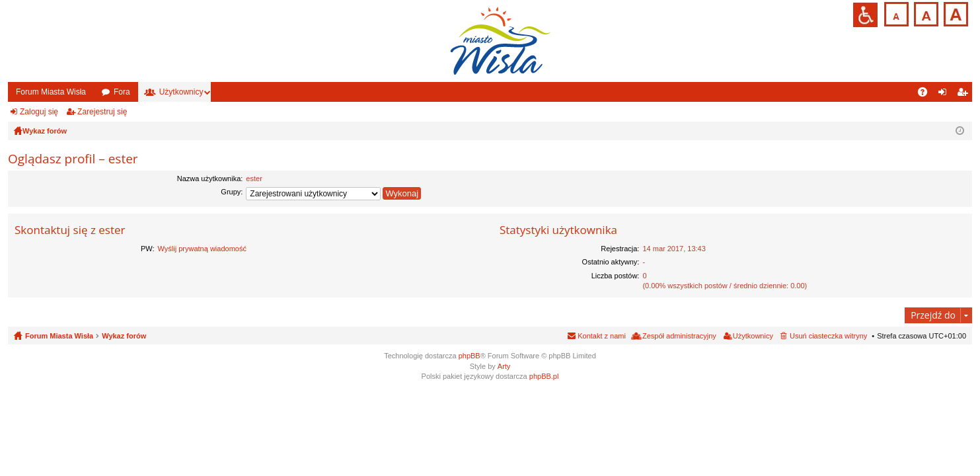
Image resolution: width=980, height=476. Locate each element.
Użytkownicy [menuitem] (753, 336)
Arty (504, 366)
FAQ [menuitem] (927, 95)
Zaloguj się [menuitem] (945, 95)
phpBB (470, 356)
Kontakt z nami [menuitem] (602, 336)
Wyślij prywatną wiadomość (202, 249)
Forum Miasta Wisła (51, 92)
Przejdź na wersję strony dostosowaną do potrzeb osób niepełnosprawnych (865, 15)
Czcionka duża (955, 13)
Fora (122, 92)
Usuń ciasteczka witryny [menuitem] (828, 336)
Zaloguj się (39, 112)
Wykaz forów (124, 336)
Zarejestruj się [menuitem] (965, 95)
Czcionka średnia (925, 13)
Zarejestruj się (102, 112)
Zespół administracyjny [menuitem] (679, 336)
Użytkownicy (181, 92)
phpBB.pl (544, 376)
